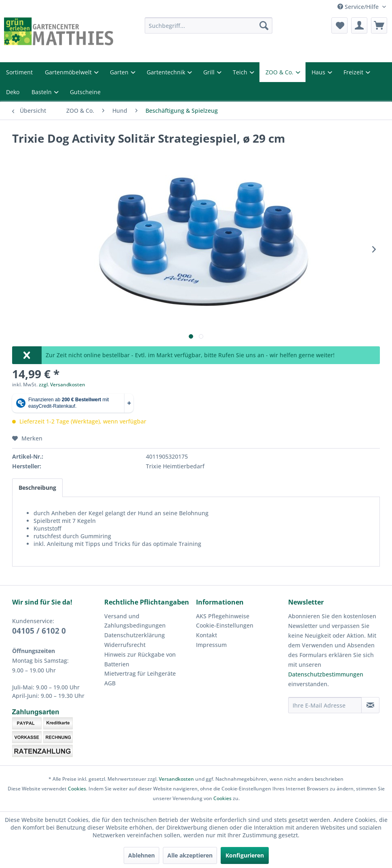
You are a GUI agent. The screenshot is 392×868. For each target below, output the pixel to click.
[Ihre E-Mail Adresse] (325, 705)
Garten (120, 72)
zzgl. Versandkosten (62, 384)
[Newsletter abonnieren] (371, 705)
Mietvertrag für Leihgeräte (140, 673)
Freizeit (354, 72)
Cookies (77, 789)
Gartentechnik (167, 72)
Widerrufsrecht (125, 645)
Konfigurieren (245, 855)
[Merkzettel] (339, 25)
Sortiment (19, 72)
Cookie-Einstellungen (225, 625)
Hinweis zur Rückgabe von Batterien (140, 659)
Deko (13, 92)
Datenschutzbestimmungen (326, 674)
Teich (241, 72)
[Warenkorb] (379, 25)
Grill (210, 72)
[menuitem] (208, 25)
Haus (319, 72)
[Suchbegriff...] (208, 25)
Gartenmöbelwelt (69, 72)
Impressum (211, 645)
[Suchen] (264, 25)
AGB (110, 683)
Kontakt (207, 635)
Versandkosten (176, 779)
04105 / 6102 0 (39, 631)
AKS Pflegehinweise (223, 616)
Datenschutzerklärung (135, 635)
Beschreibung (37, 488)
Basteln (42, 92)
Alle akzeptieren (190, 855)
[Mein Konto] (359, 25)
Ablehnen (141, 855)
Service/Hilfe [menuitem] (359, 7)
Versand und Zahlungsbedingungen (135, 621)
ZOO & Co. (280, 72)
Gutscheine (85, 92)
